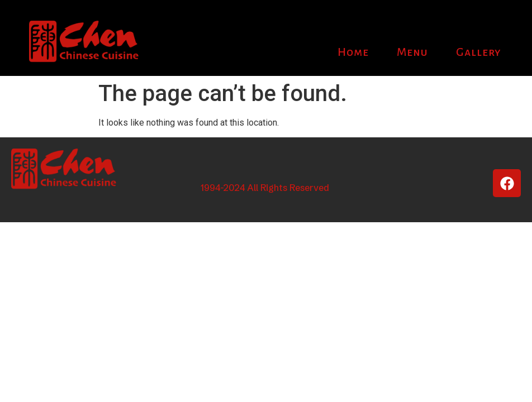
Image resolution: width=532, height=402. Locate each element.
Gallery (479, 52)
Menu (412, 52)
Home (353, 52)
